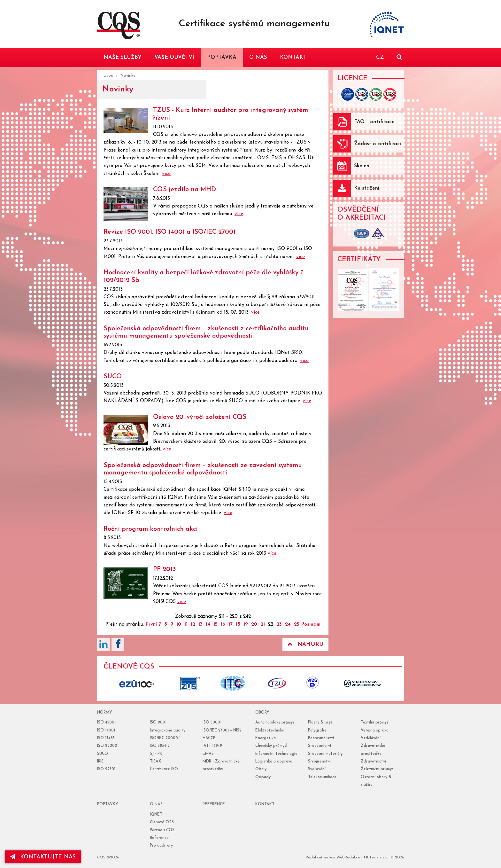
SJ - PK (156, 754)
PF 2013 (164, 569)
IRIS (100, 762)
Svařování (317, 769)
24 (288, 625)
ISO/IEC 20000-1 (165, 738)
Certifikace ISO (164, 769)
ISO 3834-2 (160, 746)
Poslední (311, 625)
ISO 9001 (158, 723)
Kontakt (265, 804)
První (151, 625)
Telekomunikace (322, 777)
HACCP (209, 738)
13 (200, 625)
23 (279, 625)
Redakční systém (320, 857)
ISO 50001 (212, 723)
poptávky (108, 804)
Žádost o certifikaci (378, 144)
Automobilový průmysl (275, 723)
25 (297, 625)
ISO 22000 (107, 746)
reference (214, 804)
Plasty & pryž (320, 723)
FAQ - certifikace (374, 122)
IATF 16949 (212, 746)
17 (231, 625)
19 (246, 625)
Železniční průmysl (378, 769)
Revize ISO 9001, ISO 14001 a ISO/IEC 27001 (170, 232)
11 (186, 625)
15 (216, 625)
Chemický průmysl (271, 746)
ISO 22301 (106, 769)
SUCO (113, 377)
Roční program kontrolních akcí (151, 529)
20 (254, 625)
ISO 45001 (106, 723)
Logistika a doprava (274, 762)
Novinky (128, 76)
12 (193, 625)
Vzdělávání (371, 738)
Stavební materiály (325, 754)
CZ (380, 57)
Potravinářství (321, 738)
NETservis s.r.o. (377, 857)
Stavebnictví (320, 746)
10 (179, 625)
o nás (156, 804)
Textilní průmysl (375, 723)
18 (238, 625)
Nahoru (305, 644)
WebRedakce (348, 857)
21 (263, 625)
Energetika (266, 738)
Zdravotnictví (373, 762)
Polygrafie (317, 731)
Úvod (108, 76)
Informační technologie (276, 754)
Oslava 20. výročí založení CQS (200, 417)
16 (223, 625)
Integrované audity (168, 731)
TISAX (155, 762)
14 (208, 625)
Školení (362, 166)
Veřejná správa (375, 731)
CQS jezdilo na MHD (185, 190)
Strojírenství (319, 762)
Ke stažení (367, 188)
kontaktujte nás (43, 857)
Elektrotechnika (270, 731)
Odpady (263, 777)
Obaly (261, 769)
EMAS (208, 754)
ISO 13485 (106, 738)
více (166, 174)
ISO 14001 (106, 731)
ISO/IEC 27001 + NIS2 (222, 731)
